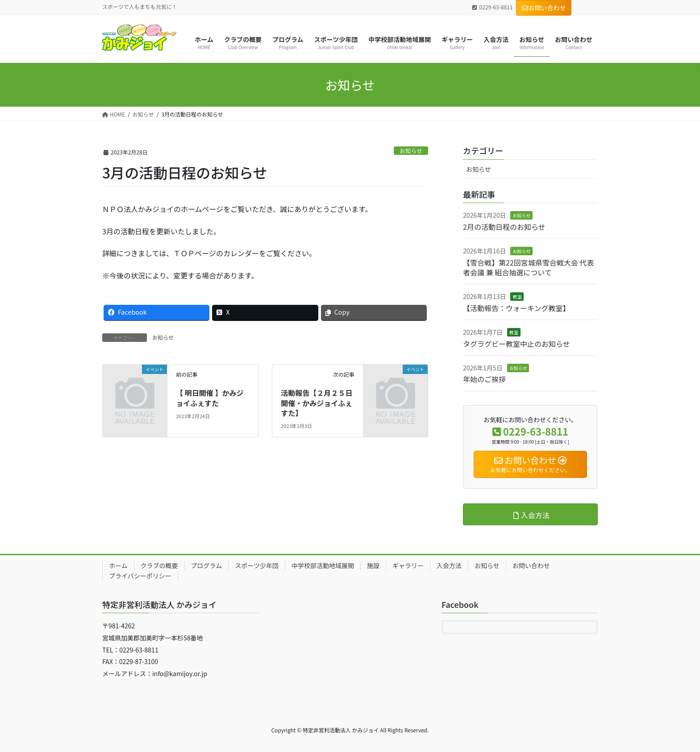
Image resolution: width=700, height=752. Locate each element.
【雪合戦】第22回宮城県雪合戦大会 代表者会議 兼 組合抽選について (528, 267)
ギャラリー (408, 565)
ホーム (118, 565)
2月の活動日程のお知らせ (504, 227)
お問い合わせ (544, 8)
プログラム (207, 565)
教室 (517, 297)
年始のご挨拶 (484, 379)
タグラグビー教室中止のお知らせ (517, 344)
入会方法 (449, 565)
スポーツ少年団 (257, 565)
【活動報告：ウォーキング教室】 (517, 308)
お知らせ (411, 151)
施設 (373, 565)
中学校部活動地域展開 (323, 565)
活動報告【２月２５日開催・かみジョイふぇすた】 (317, 403)
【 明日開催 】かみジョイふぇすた (210, 398)
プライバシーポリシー (140, 576)
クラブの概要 (159, 565)
